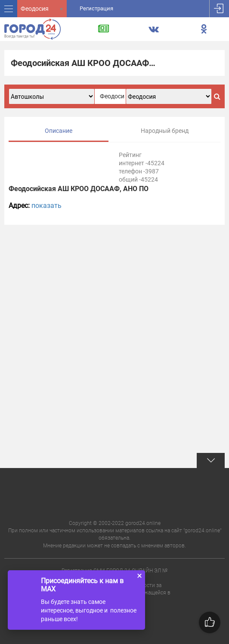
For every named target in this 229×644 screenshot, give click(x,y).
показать (46, 206)
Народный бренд (165, 131)
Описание (59, 131)
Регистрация (96, 8)
